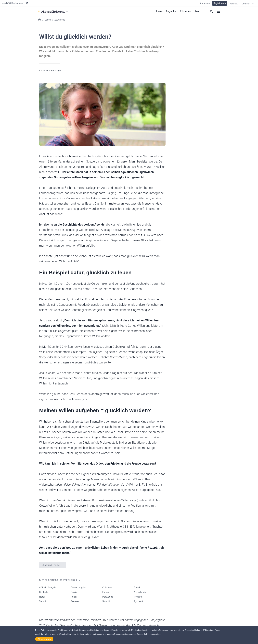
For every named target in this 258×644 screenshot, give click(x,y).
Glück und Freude (51, 565)
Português (108, 597)
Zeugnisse (60, 20)
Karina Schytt (54, 71)
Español (106, 592)
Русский (138, 601)
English (74, 592)
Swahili (106, 601)
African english (78, 588)
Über (196, 11)
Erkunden (186, 11)
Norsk (42, 597)
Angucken (172, 11)
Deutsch (43, 592)
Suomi (42, 601)
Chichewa (107, 588)
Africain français (48, 588)
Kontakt (234, 4)
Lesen (160, 11)
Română (138, 597)
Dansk (137, 588)
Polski (74, 597)
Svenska (75, 601)
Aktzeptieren (44, 639)
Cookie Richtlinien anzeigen (149, 634)
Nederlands (140, 592)
